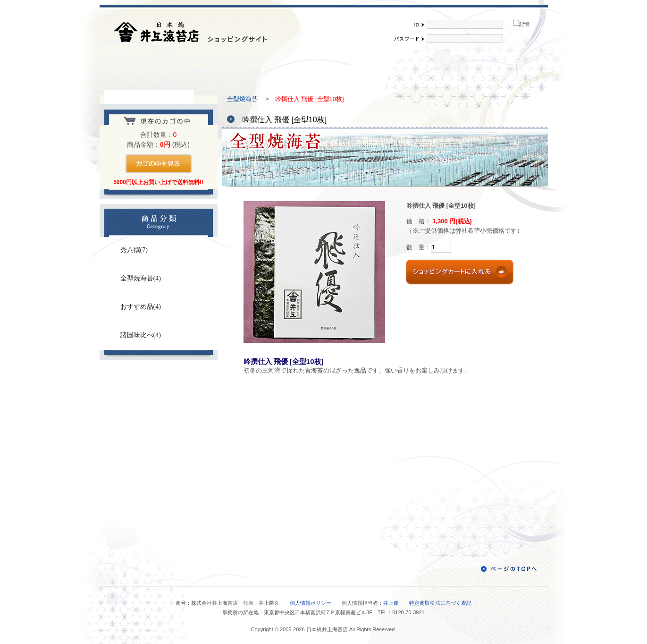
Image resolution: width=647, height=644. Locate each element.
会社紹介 (234, 71)
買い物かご (503, 71)
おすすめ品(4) (141, 307)
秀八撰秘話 (159, 441)
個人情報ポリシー (311, 603)
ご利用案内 (324, 71)
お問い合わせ (159, 389)
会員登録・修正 (413, 71)
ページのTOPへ (509, 569)
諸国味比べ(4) (141, 335)
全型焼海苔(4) (141, 278)
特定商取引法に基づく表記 (440, 603)
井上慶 (391, 603)
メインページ (144, 71)
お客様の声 (159, 492)
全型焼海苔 (242, 99)
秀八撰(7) (134, 250)
